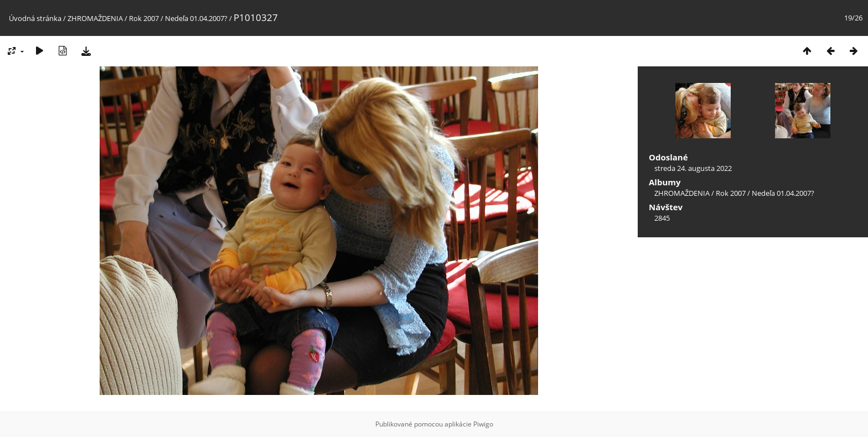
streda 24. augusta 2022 (693, 168)
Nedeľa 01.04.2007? (196, 18)
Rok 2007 (144, 18)
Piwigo (483, 424)
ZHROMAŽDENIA (95, 18)
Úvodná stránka (35, 18)
